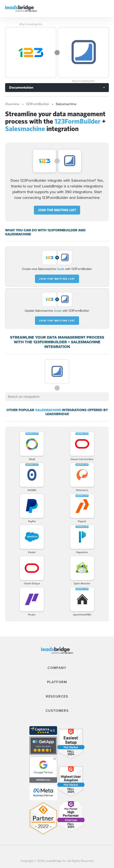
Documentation (21, 87)
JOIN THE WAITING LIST (57, 210)
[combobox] (57, 397)
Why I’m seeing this (31, 24)
